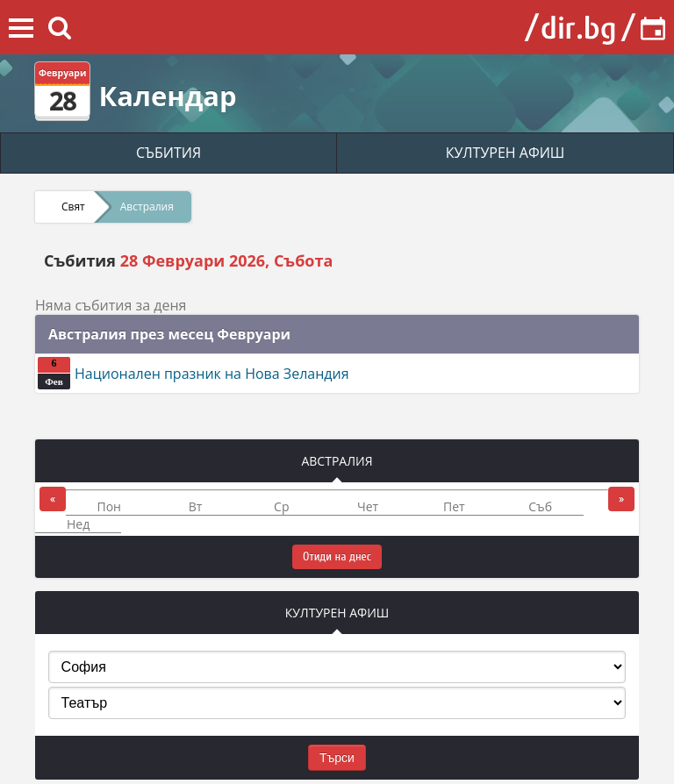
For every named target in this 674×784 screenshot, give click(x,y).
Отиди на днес (337, 556)
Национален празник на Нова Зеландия (194, 373)
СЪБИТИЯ (168, 153)
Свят (73, 207)
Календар (167, 96)
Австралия (147, 207)
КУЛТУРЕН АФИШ (505, 153)
